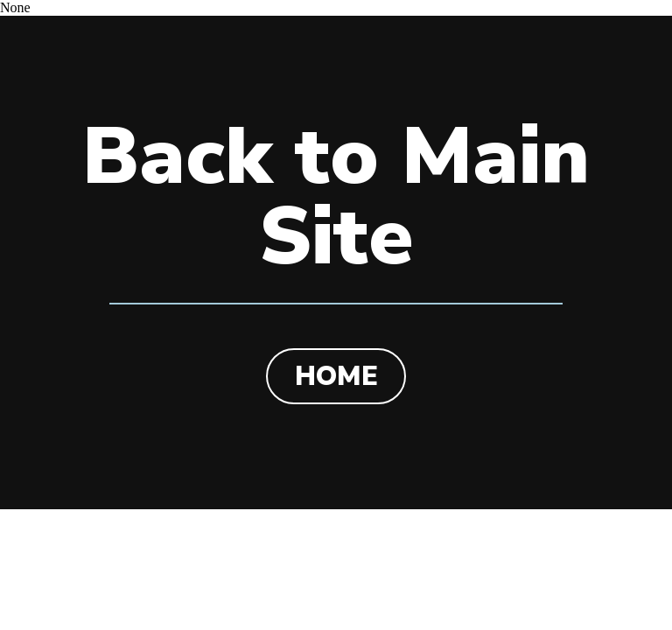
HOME (336, 376)
